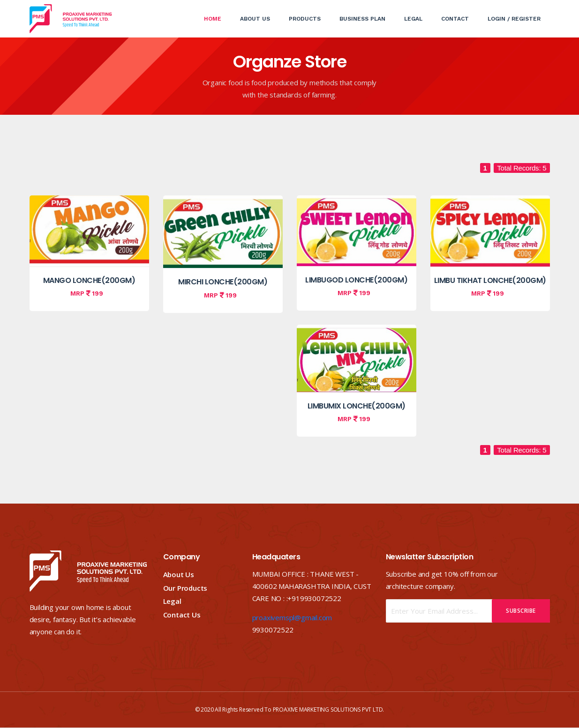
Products (305, 19)
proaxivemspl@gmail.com (292, 617)
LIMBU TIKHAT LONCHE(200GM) (490, 280)
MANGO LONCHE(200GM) (89, 280)
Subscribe (521, 611)
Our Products (185, 588)
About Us (255, 19)
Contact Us (182, 615)
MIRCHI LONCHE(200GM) (223, 282)
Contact (455, 19)
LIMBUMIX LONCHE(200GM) (357, 406)
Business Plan (362, 19)
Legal (413, 19)
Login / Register (514, 19)
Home (217, 11)
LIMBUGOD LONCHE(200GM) (356, 280)
